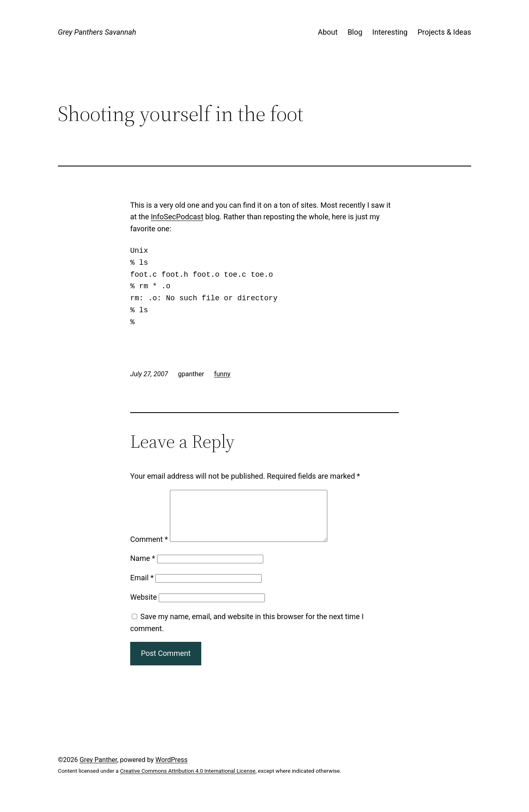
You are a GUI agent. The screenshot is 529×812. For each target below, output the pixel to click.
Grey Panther (99, 770)
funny (222, 374)
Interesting (390, 32)
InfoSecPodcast (177, 217)
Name (143, 568)
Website (143, 607)
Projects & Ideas (444, 32)
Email (142, 588)
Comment (149, 549)
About (328, 32)
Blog (355, 32)
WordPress (172, 770)
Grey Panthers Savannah (97, 32)
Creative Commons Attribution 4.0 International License (188, 781)
